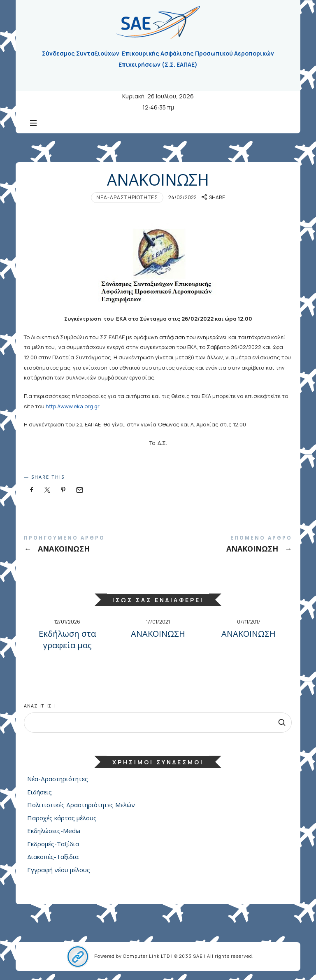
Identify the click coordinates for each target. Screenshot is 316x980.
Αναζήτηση (39, 706)
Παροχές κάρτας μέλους (62, 818)
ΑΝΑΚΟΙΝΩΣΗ (91, 546)
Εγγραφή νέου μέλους (59, 870)
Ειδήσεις (39, 792)
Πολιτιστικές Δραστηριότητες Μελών (81, 805)
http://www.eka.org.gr (73, 406)
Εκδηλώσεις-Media (54, 831)
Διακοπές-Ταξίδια (53, 857)
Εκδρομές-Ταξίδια (53, 844)
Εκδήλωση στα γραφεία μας (67, 639)
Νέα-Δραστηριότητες (127, 197)
